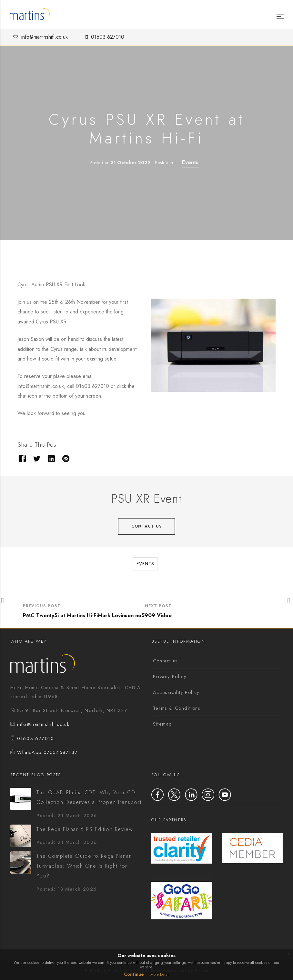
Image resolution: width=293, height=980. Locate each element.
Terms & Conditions (177, 708)
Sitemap (162, 724)
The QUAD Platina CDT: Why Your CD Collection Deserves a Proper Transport (89, 797)
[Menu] (280, 12)
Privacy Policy (170, 677)
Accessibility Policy (176, 692)
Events (190, 162)
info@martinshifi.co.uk (39, 37)
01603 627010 (103, 37)
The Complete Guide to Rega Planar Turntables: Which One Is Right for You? (84, 866)
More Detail (160, 975)
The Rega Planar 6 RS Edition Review (85, 829)
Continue (134, 974)
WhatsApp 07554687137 (47, 752)
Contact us (166, 661)
